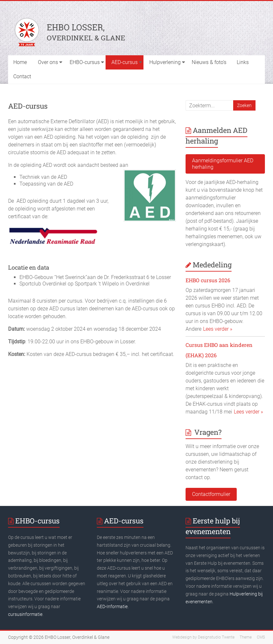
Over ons (48, 62)
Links (243, 62)
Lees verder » (218, 329)
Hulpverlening (165, 62)
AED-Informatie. (113, 606)
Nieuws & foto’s (209, 62)
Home (20, 62)
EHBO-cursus (85, 62)
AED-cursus (125, 62)
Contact (22, 76)
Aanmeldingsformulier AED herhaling (223, 164)
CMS (261, 637)
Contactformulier (211, 494)
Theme (246, 637)
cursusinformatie (25, 614)
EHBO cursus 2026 (208, 280)
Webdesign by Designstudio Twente (203, 637)
